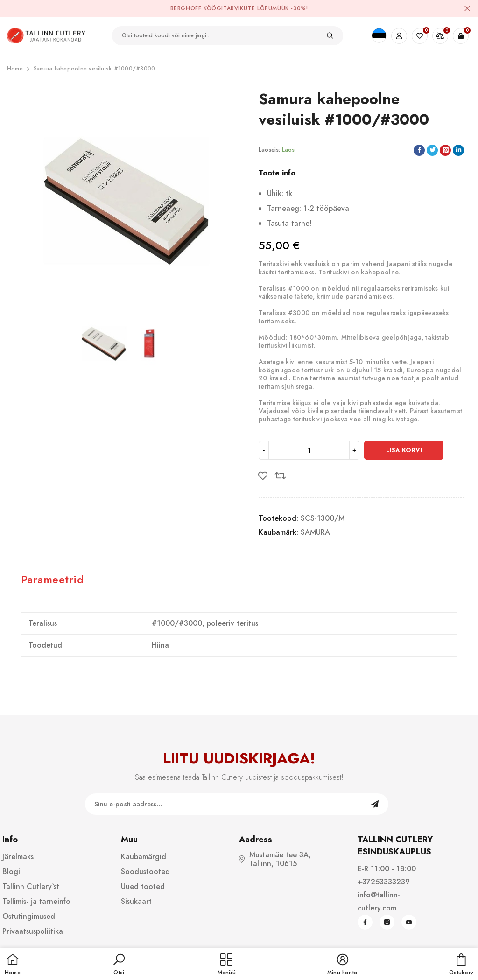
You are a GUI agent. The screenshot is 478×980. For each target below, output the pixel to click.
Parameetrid (52, 579)
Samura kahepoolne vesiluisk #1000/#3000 (94, 69)
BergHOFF (186, 8)
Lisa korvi (404, 450)
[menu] (227, 965)
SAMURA (315, 532)
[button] (119, 965)
